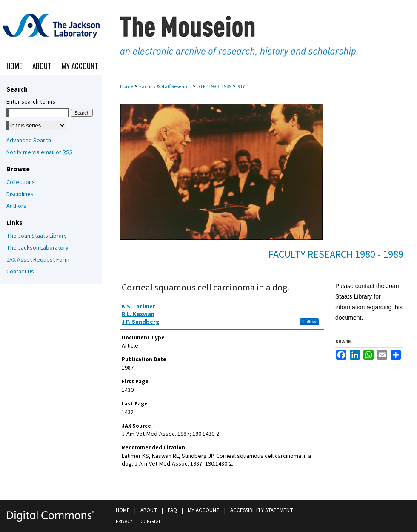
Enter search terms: (31, 102)
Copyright (152, 522)
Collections (21, 182)
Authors (16, 206)
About (149, 510)
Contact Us (20, 272)
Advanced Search (29, 141)
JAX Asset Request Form (38, 260)
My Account (204, 510)
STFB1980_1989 (214, 87)
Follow (309, 322)
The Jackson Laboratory (37, 248)
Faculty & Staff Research (165, 87)
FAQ (172, 510)
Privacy (124, 522)
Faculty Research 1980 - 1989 (336, 254)
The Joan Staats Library (37, 236)
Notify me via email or (40, 152)
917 (241, 87)
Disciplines (20, 194)
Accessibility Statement (262, 510)
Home (127, 87)
